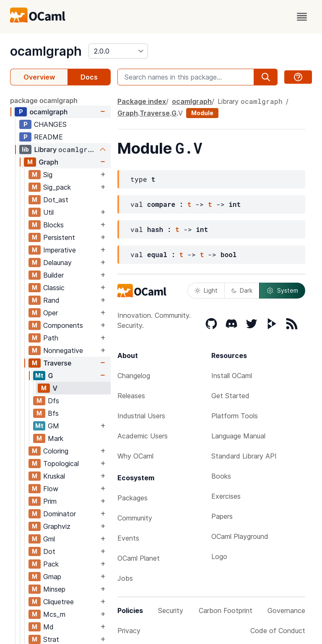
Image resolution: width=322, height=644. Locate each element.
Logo (219, 556)
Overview (39, 77)
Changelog (134, 376)
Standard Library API (244, 456)
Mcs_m (54, 614)
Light (206, 290)
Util (48, 212)
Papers (222, 516)
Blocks (53, 225)
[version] (118, 51)
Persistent (59, 237)
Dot (49, 551)
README (48, 137)
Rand (51, 300)
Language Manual (238, 436)
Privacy (129, 631)
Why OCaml (135, 456)
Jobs (125, 578)
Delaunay (57, 263)
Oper (51, 313)
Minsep (54, 589)
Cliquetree (58, 602)
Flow (51, 489)
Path (51, 338)
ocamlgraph (46, 51)
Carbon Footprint (226, 611)
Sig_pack (57, 187)
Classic (54, 288)
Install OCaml (232, 376)
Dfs (53, 401)
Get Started (230, 396)
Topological (61, 464)
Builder (53, 275)
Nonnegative (63, 350)
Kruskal (54, 476)
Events (128, 538)
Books (221, 476)
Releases (131, 396)
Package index (142, 101)
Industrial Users (141, 416)
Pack (51, 564)
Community (135, 518)
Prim (50, 501)
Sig (48, 175)
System (282, 291)
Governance (286, 611)
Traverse (57, 363)
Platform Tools (235, 416)
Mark (56, 438)
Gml (49, 539)
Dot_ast (56, 200)
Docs (89, 77)
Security (171, 611)
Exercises (226, 496)
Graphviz (57, 526)
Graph (48, 162)
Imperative (60, 250)
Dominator (60, 514)
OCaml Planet (139, 558)
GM (53, 426)
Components (63, 325)
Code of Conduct (278, 631)
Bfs (53, 413)
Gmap (52, 577)
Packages (132, 498)
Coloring (56, 451)
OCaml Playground (240, 536)
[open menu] (302, 17)
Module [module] (202, 113)
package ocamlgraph (44, 100)
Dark (242, 290)
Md (48, 627)
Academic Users (143, 436)
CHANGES (50, 124)
